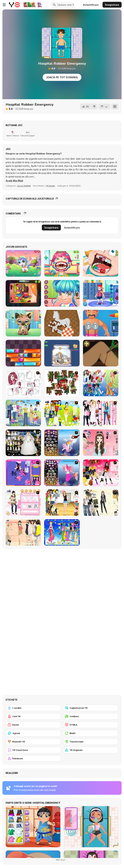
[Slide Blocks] (23, 353)
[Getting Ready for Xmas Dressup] (62, 503)
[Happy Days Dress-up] (23, 413)
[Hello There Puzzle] (23, 383)
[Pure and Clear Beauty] (101, 443)
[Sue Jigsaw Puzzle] (23, 473)
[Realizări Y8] (33, 742)
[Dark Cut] (101, 353)
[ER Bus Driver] (101, 293)
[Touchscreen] (91, 742)
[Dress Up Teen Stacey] (101, 473)
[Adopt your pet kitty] (23, 323)
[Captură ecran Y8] (91, 708)
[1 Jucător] (33, 708)
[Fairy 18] (62, 473)
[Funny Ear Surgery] (23, 293)
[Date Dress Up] (23, 503)
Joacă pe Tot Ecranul (62, 77)
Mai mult (62, 860)
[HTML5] (91, 725)
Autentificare (91, 5)
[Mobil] (91, 733)
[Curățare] (91, 716)
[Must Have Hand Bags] (62, 413)
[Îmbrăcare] (33, 758)
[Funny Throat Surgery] (62, 263)
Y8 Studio (50, 186)
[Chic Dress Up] (101, 413)
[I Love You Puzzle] (62, 383)
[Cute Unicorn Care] (23, 263)
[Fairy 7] (62, 443)
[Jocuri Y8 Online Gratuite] (14, 5)
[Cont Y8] (33, 716)
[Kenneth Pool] (23, 443)
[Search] (54, 5)
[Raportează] (104, 106)
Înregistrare (112, 5)
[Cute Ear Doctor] (62, 293)
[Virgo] (62, 533)
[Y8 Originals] (91, 750)
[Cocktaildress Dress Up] (23, 533)
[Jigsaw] (33, 733)
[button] (14, 181)
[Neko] (62, 353)
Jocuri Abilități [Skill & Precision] (24, 186)
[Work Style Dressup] (101, 503)
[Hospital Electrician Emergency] (101, 323)
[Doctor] (33, 725)
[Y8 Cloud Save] (33, 750)
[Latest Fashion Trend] (101, 383)
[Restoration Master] (62, 323)
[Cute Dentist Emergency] (101, 263)
